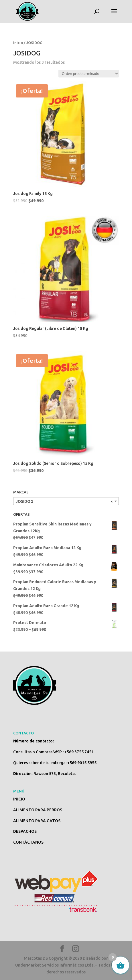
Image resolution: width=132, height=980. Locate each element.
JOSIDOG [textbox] (64, 501)
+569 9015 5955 (82, 763)
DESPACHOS (25, 831)
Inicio (18, 43)
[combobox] (66, 501)
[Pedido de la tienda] (89, 74)
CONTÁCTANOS (28, 842)
